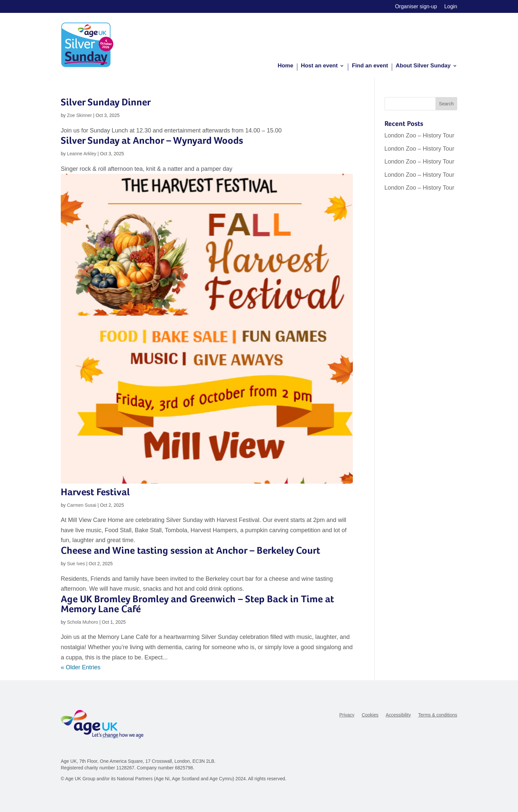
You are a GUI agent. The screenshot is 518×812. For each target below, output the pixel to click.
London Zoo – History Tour (420, 135)
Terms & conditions (438, 715)
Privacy (347, 715)
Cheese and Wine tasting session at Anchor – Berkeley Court (190, 550)
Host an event (319, 66)
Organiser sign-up (416, 7)
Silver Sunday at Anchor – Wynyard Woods (152, 140)
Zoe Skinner (79, 115)
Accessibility (398, 715)
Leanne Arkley (82, 154)
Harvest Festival (95, 492)
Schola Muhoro (83, 622)
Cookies (370, 715)
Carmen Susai (82, 505)
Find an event (370, 66)
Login (451, 7)
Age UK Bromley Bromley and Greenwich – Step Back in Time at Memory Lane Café (197, 604)
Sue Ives (76, 564)
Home (285, 66)
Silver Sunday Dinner (106, 102)
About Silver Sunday (423, 66)
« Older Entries (81, 667)
